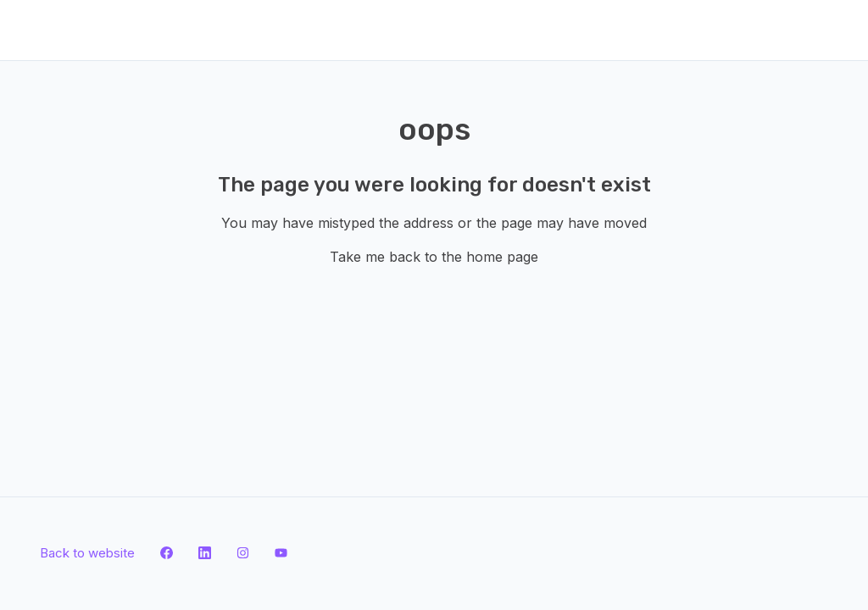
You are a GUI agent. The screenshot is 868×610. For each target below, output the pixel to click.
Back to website (114, 29)
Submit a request (236, 29)
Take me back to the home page (434, 257)
